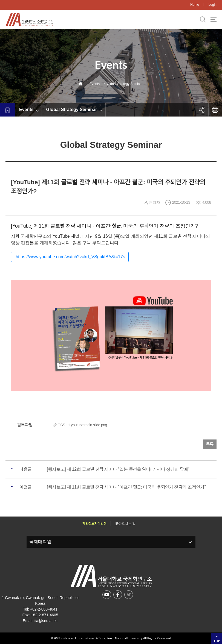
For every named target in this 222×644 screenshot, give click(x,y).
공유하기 (201, 110)
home (8, 110)
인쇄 (215, 110)
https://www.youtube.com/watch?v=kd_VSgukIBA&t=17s (70, 257)
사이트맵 (214, 19)
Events (95, 84)
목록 (210, 444)
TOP (217, 641)
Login (213, 5)
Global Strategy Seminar (125, 84)
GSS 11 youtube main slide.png (82, 425)
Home (195, 5)
